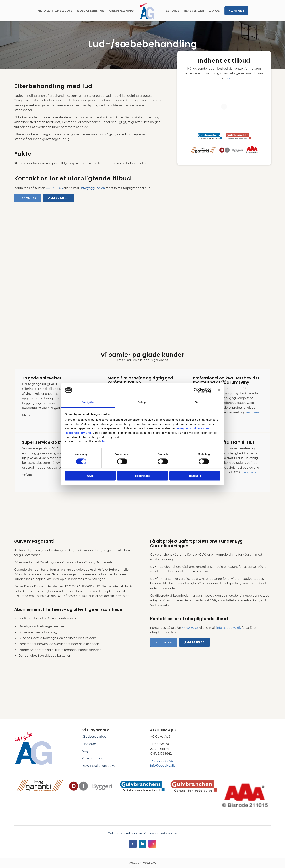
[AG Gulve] (147, 11)
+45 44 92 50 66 (161, 761)
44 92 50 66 (54, 188)
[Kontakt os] (28, 198)
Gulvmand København (161, 833)
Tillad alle (195, 476)
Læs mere (252, 412)
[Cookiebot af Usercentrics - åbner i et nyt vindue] (195, 390)
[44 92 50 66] (59, 198)
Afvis (90, 476)
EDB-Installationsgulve (99, 766)
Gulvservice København (125, 833)
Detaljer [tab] (142, 402)
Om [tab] (197, 402)
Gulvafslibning (93, 758)
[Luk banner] (219, 390)
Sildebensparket (94, 737)
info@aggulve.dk (93, 188)
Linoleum (89, 744)
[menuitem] (54, 11)
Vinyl (86, 751)
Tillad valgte (142, 476)
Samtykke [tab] (88, 402)
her (104, 442)
